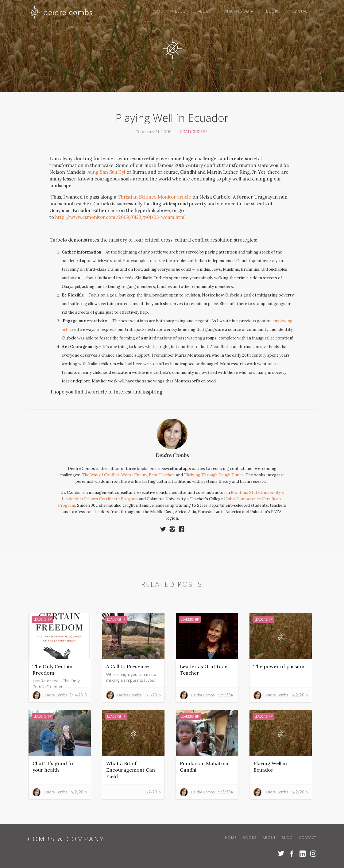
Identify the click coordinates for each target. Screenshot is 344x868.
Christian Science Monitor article (154, 197)
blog (180, 11)
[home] (61, 14)
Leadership (193, 132)
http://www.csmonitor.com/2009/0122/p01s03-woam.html (120, 217)
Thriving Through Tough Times (214, 475)
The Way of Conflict (101, 475)
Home (157, 11)
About (205, 11)
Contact (301, 11)
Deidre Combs (172, 455)
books (273, 11)
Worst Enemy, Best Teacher (148, 475)
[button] (239, 11)
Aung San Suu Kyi (106, 172)
